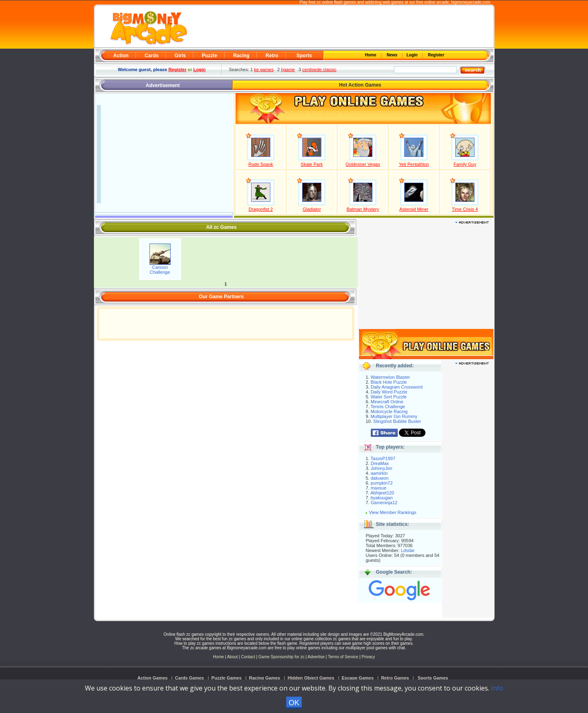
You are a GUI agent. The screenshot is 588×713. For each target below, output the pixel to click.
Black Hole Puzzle (389, 382)
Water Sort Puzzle (389, 397)
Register (435, 55)
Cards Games (190, 678)
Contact (248, 657)
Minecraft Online (387, 402)
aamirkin (379, 473)
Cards (151, 56)
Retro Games (395, 678)
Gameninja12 (384, 503)
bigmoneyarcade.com (471, 2)
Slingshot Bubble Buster (397, 421)
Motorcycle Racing (389, 411)
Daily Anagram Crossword (397, 387)
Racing (241, 56)
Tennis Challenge (388, 407)
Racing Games (265, 678)
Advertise (316, 657)
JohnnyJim (382, 468)
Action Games (152, 678)
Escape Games (358, 678)
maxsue (379, 488)
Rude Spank (261, 164)
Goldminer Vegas (363, 164)
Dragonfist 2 (261, 209)
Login (413, 55)
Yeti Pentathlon (414, 164)
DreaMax (380, 463)
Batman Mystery (363, 209)
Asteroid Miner (414, 209)
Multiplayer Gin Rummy (394, 416)
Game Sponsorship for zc (282, 657)
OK (294, 703)
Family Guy (465, 164)
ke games (264, 69)
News (392, 55)
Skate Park (312, 164)
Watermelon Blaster (390, 377)
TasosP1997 (383, 458)
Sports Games (433, 678)
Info (497, 688)
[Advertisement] (340, 27)
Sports (304, 56)
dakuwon (380, 478)
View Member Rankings (393, 512)
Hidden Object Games (311, 678)
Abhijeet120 (382, 493)
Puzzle (209, 56)
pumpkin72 (382, 483)
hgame (288, 69)
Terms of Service (344, 657)
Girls (180, 56)
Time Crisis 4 (465, 209)
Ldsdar (408, 550)
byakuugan (382, 498)
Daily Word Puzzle (389, 392)
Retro (272, 56)
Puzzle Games (227, 678)
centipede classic (319, 69)
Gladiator (312, 209)
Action (121, 56)
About (232, 657)
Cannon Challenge (160, 270)
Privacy (369, 657)
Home (371, 55)
